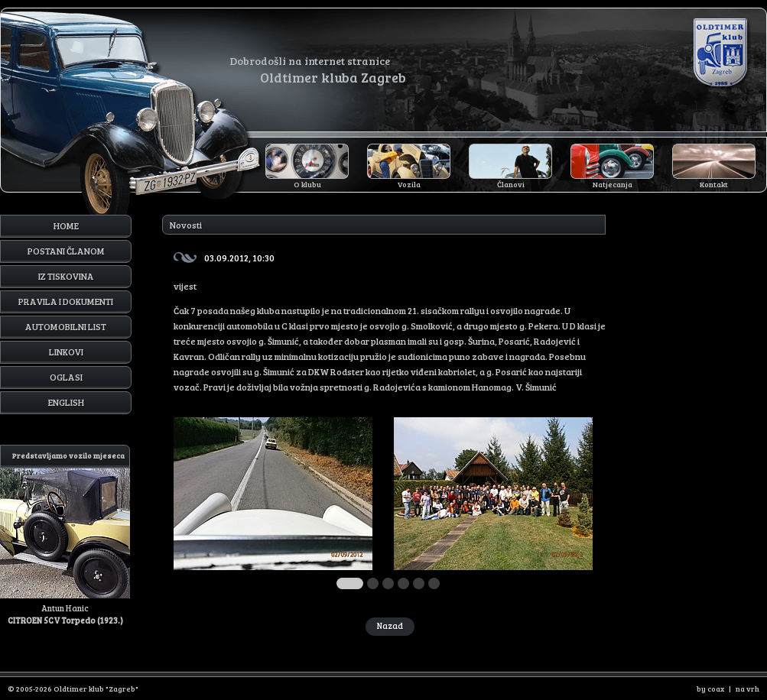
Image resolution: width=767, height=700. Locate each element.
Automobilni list (66, 326)
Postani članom (66, 251)
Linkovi (66, 352)
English (66, 402)
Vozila (409, 184)
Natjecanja (613, 184)
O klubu (307, 184)
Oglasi (66, 377)
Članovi (511, 184)
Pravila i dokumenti (66, 301)
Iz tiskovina (66, 276)
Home (66, 225)
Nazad (390, 625)
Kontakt (714, 184)
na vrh (747, 689)
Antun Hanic (65, 535)
